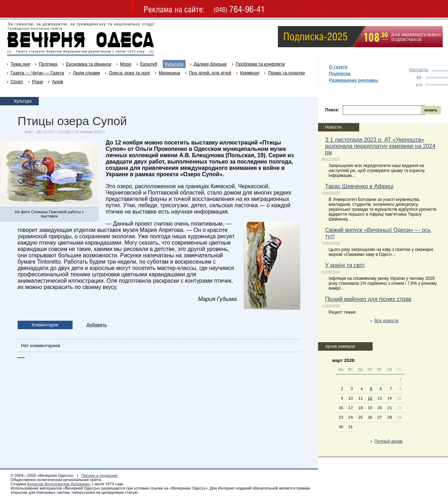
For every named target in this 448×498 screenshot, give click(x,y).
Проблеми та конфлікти (260, 64)
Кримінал (250, 73)
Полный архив (388, 441)
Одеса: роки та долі (129, 73)
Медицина (169, 73)
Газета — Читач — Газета (37, 73)
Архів (57, 82)
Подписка (340, 73)
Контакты (419, 70)
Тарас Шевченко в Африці (359, 186)
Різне (38, 82)
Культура (174, 64)
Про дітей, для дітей (210, 73)
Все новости (386, 321)
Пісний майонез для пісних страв (368, 299)
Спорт (17, 82)
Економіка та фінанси (89, 64)
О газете (338, 67)
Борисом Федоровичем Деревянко (59, 484)
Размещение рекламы (354, 80)
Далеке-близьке (210, 64)
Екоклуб (149, 64)
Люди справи (86, 73)
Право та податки (286, 73)
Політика (48, 64)
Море (126, 64)
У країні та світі (345, 265)
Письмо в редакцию (99, 475)
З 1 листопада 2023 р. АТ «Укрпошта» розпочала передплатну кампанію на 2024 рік (380, 146)
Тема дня (20, 64)
